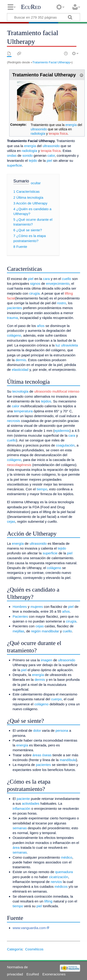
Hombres (20, 607)
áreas (37, 755)
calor (51, 155)
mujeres (37, 607)
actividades (31, 803)
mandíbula (68, 760)
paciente (23, 799)
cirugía (35, 293)
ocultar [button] (36, 183)
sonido (28, 155)
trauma (12, 318)
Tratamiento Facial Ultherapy (51, 62)
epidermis (62, 431)
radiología (38, 134)
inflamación (22, 808)
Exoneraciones (54, 974)
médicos (61, 886)
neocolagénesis (19, 465)
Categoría (15, 949)
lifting (48, 901)
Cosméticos (34, 949)
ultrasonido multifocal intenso (57, 391)
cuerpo (56, 699)
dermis (21, 360)
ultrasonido (39, 129)
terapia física (58, 134)
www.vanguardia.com (29, 928)
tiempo (42, 489)
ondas (12, 155)
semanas (20, 828)
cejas (11, 521)
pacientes (14, 308)
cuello (67, 279)
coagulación (65, 445)
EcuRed (31, 7)
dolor (37, 730)
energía (71, 125)
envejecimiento (58, 283)
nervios (56, 882)
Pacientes (20, 616)
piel (49, 161)
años (41, 326)
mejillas (19, 631)
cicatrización (59, 877)
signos (35, 283)
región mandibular (45, 631)
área (16, 847)
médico (67, 857)
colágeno (14, 335)
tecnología (20, 391)
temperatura (23, 411)
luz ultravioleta (67, 345)
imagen (46, 660)
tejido (33, 161)
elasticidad (20, 370)
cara (46, 279)
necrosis (13, 421)
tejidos (46, 401)
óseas (47, 755)
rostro (62, 303)
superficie (14, 165)
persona (62, 730)
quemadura (64, 872)
